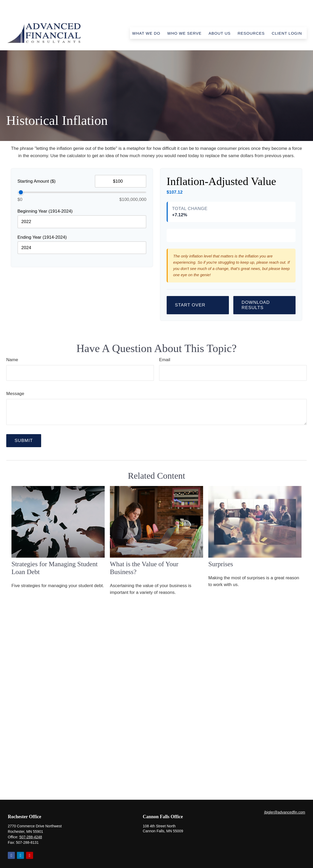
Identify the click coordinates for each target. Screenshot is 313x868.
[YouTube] (30, 840)
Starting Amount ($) (36, 166)
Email (165, 402)
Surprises (221, 606)
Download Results (256, 347)
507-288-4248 (31, 821)
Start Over (190, 347)
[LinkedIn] (20, 840)
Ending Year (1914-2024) (42, 222)
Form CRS (162, 863)
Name (12, 402)
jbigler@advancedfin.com (285, 797)
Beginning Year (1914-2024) (45, 196)
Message (15, 436)
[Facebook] (11, 840)
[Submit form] (24, 483)
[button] (146, 17)
